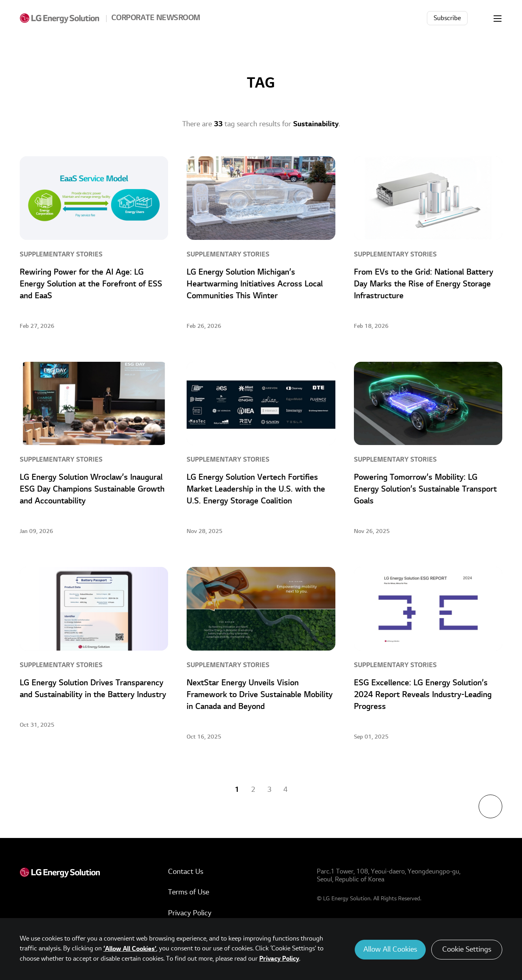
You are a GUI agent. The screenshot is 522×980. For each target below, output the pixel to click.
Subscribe (447, 18)
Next (307, 789)
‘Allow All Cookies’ (130, 949)
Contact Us (186, 872)
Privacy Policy (190, 913)
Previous (215, 789)
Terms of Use (189, 892)
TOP (490, 806)
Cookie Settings (467, 949)
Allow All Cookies (390, 949)
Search (480, 18)
